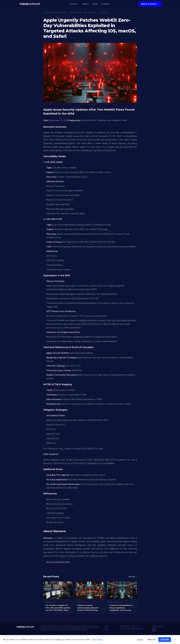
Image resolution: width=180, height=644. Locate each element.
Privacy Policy (125, 626)
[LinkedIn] (154, 630)
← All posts (103, 13)
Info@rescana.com (158, 626)
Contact (105, 4)
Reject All (151, 640)
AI (138, 626)
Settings (140, 640)
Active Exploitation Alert (56, 13)
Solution (74, 4)
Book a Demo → (150, 4)
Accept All (165, 640)
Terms (133, 626)
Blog (95, 4)
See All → (133, 577)
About (86, 4)
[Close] (175, 640)
